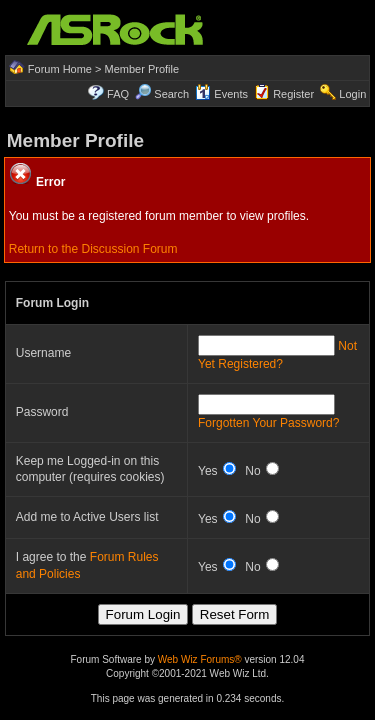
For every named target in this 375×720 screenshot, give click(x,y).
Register (293, 94)
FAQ (118, 94)
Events (221, 94)
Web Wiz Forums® (200, 659)
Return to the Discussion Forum (93, 249)
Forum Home (60, 69)
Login (352, 94)
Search (171, 94)
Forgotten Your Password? (268, 423)
